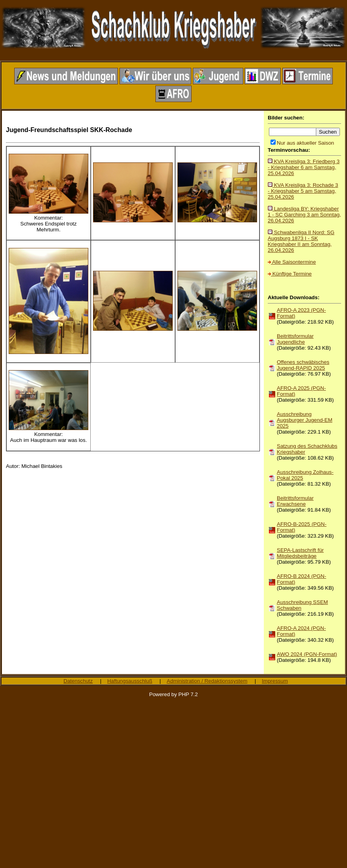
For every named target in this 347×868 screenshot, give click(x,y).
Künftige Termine (290, 274)
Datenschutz (78, 681)
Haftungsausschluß (130, 681)
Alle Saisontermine (292, 262)
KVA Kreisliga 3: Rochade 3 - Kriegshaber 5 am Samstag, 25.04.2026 (303, 191)
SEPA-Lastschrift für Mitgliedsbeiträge (300, 553)
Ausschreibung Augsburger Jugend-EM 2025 (305, 420)
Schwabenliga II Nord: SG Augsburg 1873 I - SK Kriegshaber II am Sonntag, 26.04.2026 (301, 241)
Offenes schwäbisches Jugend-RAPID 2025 (303, 365)
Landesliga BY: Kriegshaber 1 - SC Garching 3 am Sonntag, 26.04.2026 (304, 215)
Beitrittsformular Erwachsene (295, 501)
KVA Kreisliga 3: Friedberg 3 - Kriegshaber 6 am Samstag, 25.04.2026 (304, 167)
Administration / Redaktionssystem (207, 681)
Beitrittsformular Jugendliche (295, 339)
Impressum (275, 681)
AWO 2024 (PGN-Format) (307, 654)
